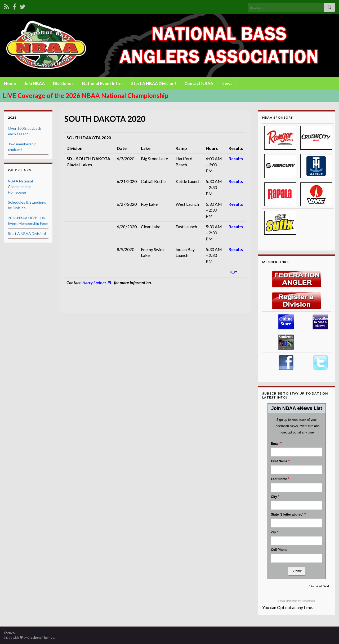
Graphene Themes (41, 638)
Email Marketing (288, 601)
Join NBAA (34, 83)
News (227, 83)
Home (10, 83)
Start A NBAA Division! (154, 83)
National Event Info (102, 83)
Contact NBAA (199, 83)
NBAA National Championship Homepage (20, 187)
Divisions (63, 83)
